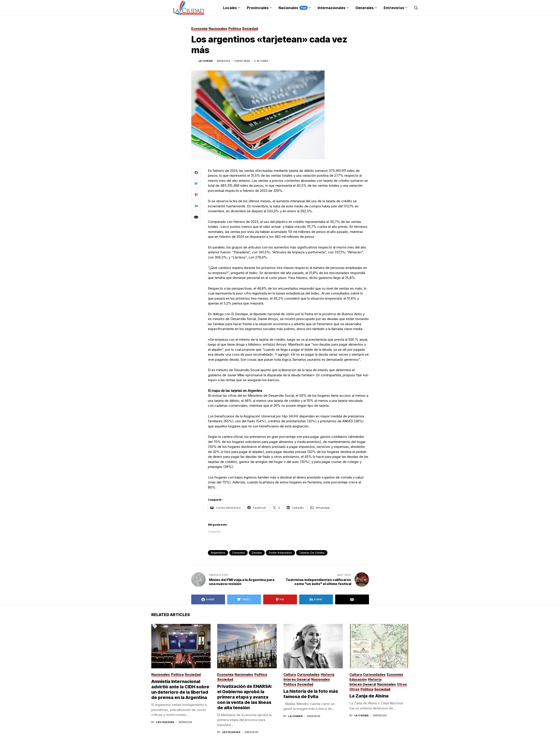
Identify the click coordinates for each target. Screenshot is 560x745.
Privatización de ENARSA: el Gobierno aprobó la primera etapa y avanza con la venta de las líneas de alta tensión (245, 697)
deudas (257, 553)
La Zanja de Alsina (369, 696)
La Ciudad (206, 61)
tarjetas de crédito (312, 553)
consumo (238, 553)
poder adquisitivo (280, 553)
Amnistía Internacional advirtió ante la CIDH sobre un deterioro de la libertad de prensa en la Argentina (180, 689)
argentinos (218, 553)
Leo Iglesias (165, 722)
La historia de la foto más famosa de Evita (311, 694)
